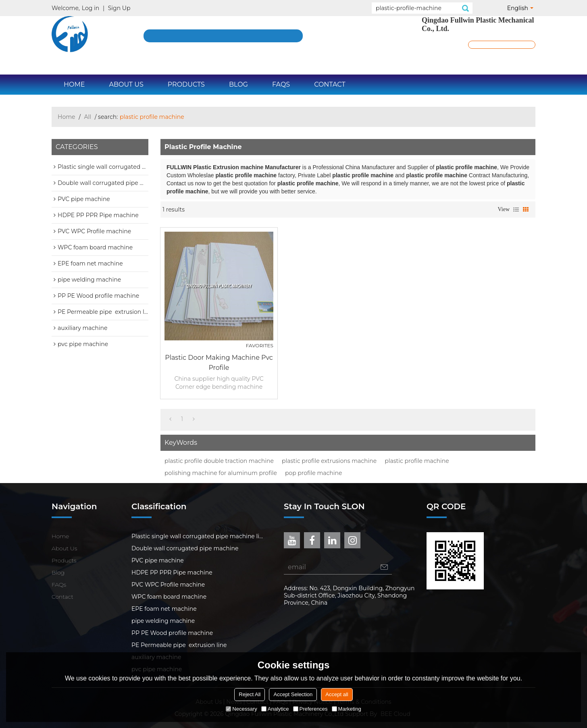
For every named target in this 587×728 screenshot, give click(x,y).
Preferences (310, 709)
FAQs (281, 84)
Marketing (347, 709)
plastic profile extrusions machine (329, 461)
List (516, 209)
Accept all (337, 694)
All (88, 117)
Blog (238, 84)
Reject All (250, 694)
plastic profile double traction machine (219, 461)
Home (74, 84)
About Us (126, 84)
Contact (330, 84)
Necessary (241, 709)
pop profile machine (314, 473)
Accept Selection (293, 694)
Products (186, 84)
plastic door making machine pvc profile (219, 363)
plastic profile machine (417, 461)
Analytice (275, 709)
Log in (91, 8)
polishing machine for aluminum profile (221, 473)
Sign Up (119, 8)
